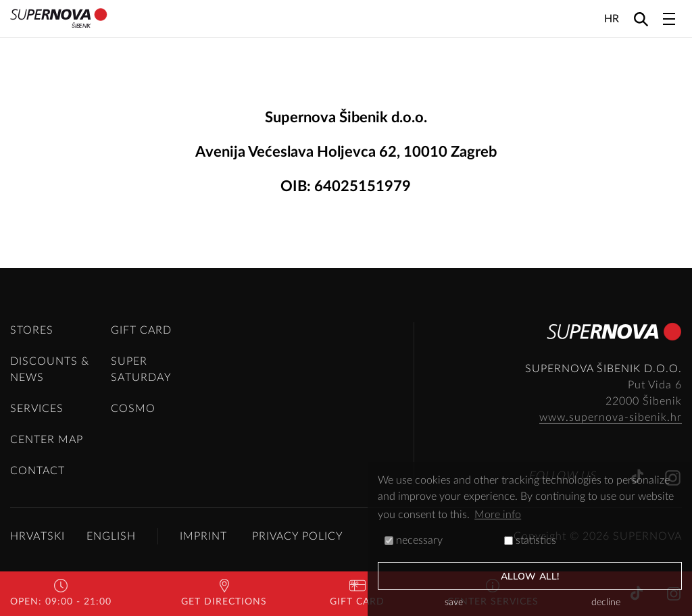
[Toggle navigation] (669, 19)
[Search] (641, 19)
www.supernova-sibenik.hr (611, 417)
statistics (530, 540)
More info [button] (498, 515)
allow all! (530, 576)
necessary (414, 540)
